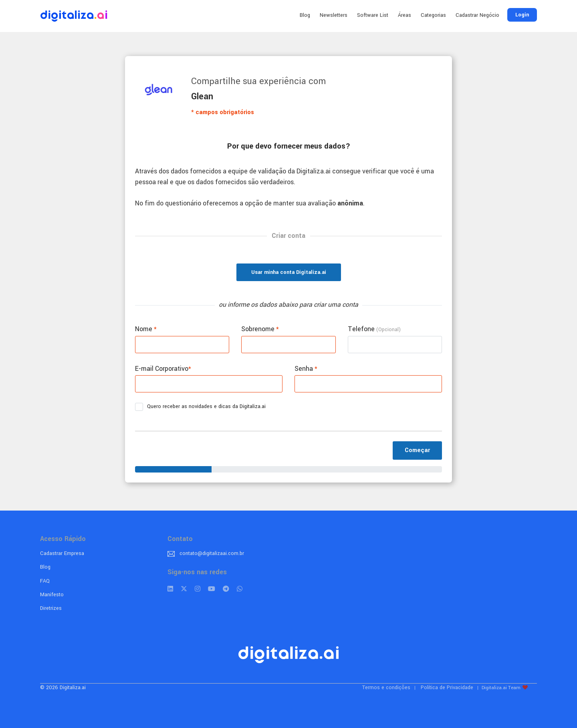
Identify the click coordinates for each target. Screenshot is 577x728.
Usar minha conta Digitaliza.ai (289, 272)
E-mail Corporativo (163, 369)
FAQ (45, 581)
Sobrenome (260, 329)
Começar (417, 450)
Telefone (374, 329)
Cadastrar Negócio (477, 15)
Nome (146, 329)
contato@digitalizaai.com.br (212, 553)
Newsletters (334, 15)
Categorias (433, 15)
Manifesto (52, 595)
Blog (305, 15)
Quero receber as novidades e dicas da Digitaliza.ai (203, 407)
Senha (306, 369)
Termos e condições (386, 688)
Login (522, 15)
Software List (373, 15)
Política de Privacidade (447, 688)
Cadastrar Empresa (62, 553)
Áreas (405, 15)
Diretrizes (51, 608)
